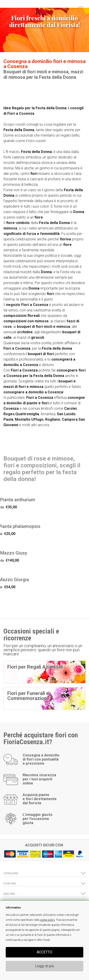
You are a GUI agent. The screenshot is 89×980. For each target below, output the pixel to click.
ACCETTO (44, 952)
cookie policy (47, 920)
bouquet (24, 327)
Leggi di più (44, 966)
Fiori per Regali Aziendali (35, 667)
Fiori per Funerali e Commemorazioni (28, 696)
